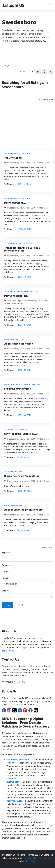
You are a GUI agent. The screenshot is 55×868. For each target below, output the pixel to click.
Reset (19, 605)
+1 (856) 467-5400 (23, 325)
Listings (5, 65)
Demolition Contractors (32, 384)
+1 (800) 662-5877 (23, 229)
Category (6, 565)
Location (6, 572)
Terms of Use (45, 858)
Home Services (17, 384)
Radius (5, 578)
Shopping (15, 429)
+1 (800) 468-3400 (23, 370)
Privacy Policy (31, 858)
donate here (8, 651)
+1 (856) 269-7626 (23, 415)
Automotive (15, 339)
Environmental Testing (31, 291)
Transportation (29, 243)
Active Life (15, 153)
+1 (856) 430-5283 (23, 530)
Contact (34, 666)
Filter (8, 605)
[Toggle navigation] (50, 5)
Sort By (5, 591)
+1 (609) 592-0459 (23, 457)
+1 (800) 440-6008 (23, 491)
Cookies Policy (29, 861)
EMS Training (25, 153)
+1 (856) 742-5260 (23, 277)
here (4, 648)
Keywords (7, 552)
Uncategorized (17, 471)
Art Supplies (24, 429)
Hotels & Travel (17, 243)
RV (22, 339)
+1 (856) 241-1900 (22, 184)
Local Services (17, 291)
